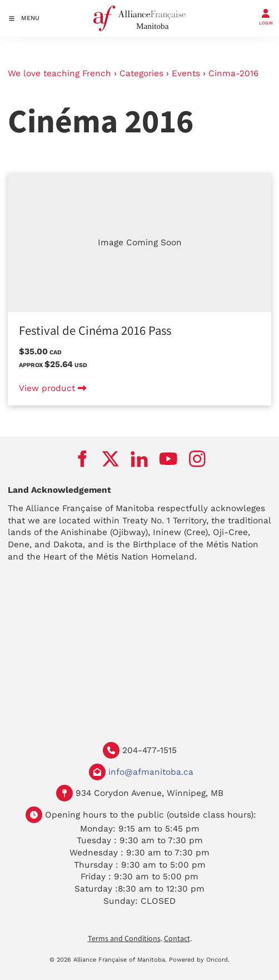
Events (186, 73)
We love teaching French (59, 73)
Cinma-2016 (233, 73)
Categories (141, 73)
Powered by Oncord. (199, 960)
